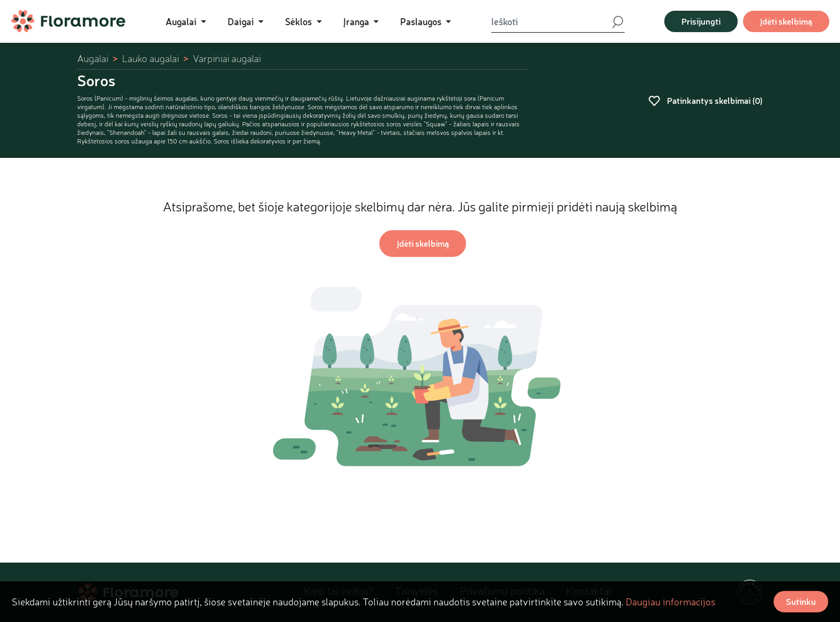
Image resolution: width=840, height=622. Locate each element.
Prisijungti (701, 21)
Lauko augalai (151, 59)
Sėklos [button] (299, 21)
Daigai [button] (242, 21)
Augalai (93, 59)
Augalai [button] (182, 21)
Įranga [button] (357, 21)
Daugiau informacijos (670, 602)
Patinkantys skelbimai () (706, 100)
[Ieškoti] (551, 21)
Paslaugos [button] (422, 21)
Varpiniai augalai (227, 59)
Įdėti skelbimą (786, 21)
